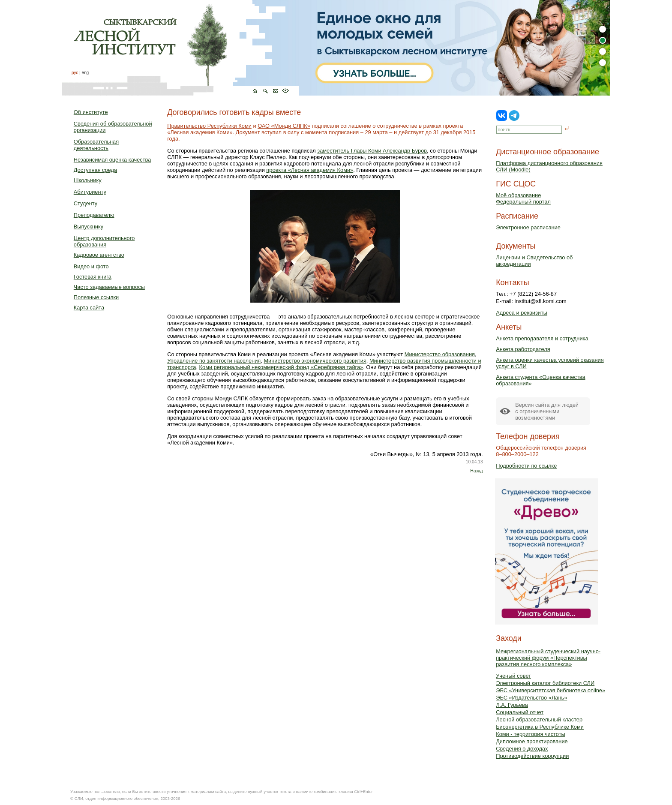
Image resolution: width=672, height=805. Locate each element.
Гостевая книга (93, 277)
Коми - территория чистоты (531, 734)
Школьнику (88, 180)
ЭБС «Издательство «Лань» (531, 698)
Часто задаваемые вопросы (109, 287)
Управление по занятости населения (214, 361)
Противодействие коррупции (532, 756)
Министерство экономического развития (315, 361)
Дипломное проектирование (532, 741)
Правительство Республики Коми (209, 126)
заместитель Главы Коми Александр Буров (372, 151)
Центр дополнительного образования (104, 241)
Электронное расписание (528, 227)
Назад (476, 471)
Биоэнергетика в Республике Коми (540, 727)
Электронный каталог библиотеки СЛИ (545, 683)
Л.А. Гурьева (512, 705)
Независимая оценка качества (112, 160)
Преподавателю (94, 215)
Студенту (85, 203)
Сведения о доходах (522, 749)
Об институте (91, 112)
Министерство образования (440, 354)
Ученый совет (513, 676)
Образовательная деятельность (96, 145)
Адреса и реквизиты (522, 313)
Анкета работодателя (523, 349)
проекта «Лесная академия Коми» (310, 170)
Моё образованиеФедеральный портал (523, 198)
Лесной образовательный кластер (539, 719)
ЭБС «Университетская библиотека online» (550, 690)
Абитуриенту (90, 192)
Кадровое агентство (99, 255)
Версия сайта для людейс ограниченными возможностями (547, 411)
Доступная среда (95, 170)
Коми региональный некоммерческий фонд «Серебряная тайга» (281, 367)
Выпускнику (88, 227)
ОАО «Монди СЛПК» (284, 126)
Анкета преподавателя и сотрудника (542, 338)
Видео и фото (91, 266)
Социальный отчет (520, 712)
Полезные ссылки (96, 297)
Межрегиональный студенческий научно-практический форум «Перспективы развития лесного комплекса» (548, 658)
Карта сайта (89, 308)
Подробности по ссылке (526, 466)
